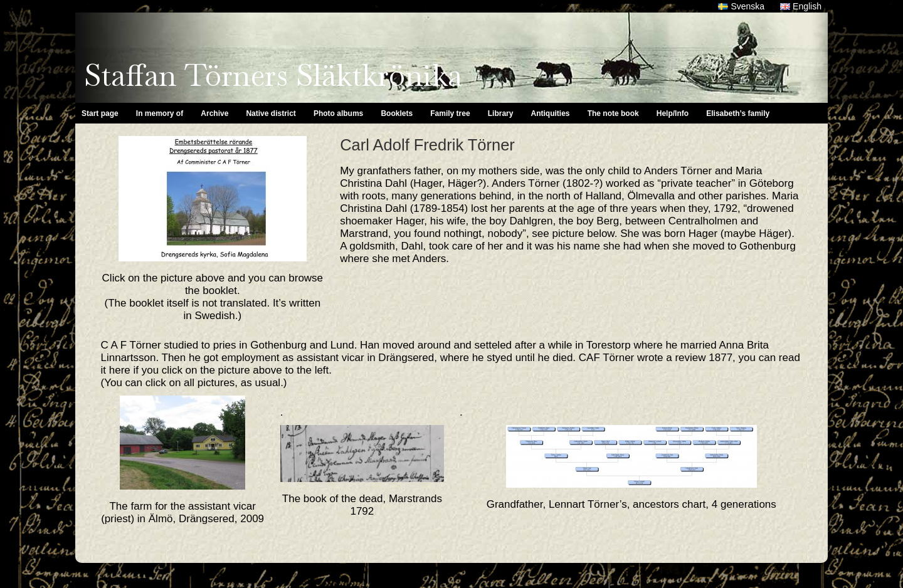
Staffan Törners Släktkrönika (273, 75)
